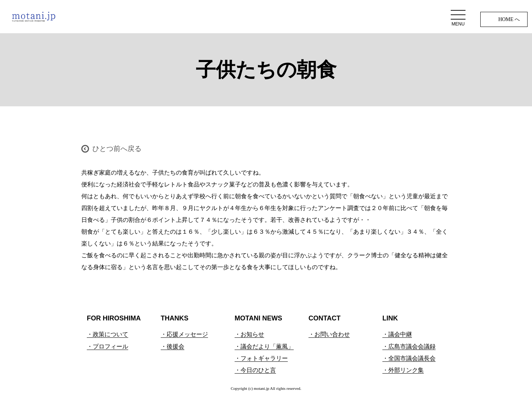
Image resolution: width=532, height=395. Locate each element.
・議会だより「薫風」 (264, 346)
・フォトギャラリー (261, 358)
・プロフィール (108, 346)
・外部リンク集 (403, 370)
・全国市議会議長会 (409, 358)
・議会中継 (397, 334)
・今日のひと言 (255, 370)
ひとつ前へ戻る (117, 149)
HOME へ (509, 19)
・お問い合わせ (329, 334)
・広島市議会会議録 (409, 346)
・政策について (108, 334)
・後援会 (173, 346)
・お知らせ (249, 334)
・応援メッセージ (184, 334)
